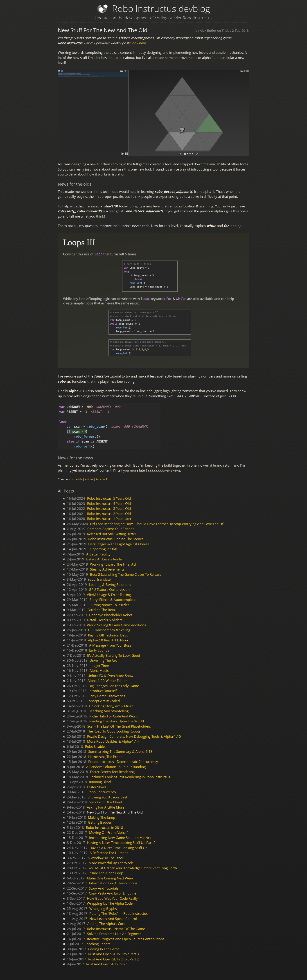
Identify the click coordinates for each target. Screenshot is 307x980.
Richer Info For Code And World (114, 716)
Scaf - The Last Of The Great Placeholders (119, 726)
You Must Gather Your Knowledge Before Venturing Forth (133, 868)
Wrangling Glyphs (103, 908)
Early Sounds (99, 650)
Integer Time (99, 665)
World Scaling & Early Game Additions (116, 625)
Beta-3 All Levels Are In (104, 559)
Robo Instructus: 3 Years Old (109, 508)
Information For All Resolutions (113, 883)
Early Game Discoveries (107, 696)
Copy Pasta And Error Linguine (113, 893)
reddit (78, 479)
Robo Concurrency (102, 792)
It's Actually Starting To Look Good (114, 655)
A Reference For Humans (109, 852)
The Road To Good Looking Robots (114, 731)
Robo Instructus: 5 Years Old (109, 498)
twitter (89, 479)
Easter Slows (97, 787)
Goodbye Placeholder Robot (111, 615)
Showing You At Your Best (107, 797)
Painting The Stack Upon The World (117, 721)
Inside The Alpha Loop (106, 873)
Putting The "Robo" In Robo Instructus (119, 913)
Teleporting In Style (103, 549)
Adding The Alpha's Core (106, 923)
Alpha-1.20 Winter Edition (108, 680)
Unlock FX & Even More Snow (111, 675)
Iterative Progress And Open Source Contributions (126, 939)
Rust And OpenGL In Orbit (106, 964)
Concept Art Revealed (103, 701)
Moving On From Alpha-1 (109, 832)
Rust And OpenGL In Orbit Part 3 (114, 954)
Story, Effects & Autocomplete (113, 599)
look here (139, 43)
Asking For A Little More (106, 807)
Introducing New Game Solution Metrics (120, 837)
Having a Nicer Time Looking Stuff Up (119, 847)
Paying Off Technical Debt (108, 635)
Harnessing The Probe (105, 756)
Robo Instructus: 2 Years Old (109, 513)
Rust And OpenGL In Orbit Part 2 (114, 959)
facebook (102, 479)
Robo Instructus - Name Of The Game (116, 928)
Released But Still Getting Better (112, 534)
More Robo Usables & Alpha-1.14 (113, 741)
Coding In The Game (104, 949)
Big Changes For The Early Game (114, 686)
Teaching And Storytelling (109, 711)
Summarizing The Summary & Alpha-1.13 (120, 751)
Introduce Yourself (103, 690)
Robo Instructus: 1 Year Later (109, 518)
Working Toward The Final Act (113, 564)
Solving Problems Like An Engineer (114, 933)
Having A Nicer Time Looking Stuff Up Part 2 (121, 842)
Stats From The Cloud (105, 802)
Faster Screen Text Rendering (112, 771)
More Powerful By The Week (111, 863)
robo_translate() (100, 579)
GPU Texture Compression (109, 589)
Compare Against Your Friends (111, 528)
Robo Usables (96, 746)
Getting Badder (100, 822)
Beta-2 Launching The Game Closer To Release (126, 574)
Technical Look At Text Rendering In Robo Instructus (130, 777)
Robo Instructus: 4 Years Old (109, 503)
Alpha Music (99, 670)
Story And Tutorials (104, 888)
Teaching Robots (98, 944)
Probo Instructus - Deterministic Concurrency (123, 761)
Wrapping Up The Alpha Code (110, 903)
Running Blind (100, 782)
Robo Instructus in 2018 (105, 827)
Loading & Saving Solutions (110, 584)
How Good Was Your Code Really (112, 898)
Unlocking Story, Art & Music (111, 706)
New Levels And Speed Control (113, 918)
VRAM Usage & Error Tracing (109, 594)
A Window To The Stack (106, 858)
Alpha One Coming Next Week (110, 878)
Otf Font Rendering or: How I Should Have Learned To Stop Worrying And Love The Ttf (157, 524)
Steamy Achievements (107, 569)
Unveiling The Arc (103, 660)
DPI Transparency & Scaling (109, 630)
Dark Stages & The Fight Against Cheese (119, 544)
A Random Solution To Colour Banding (116, 766)
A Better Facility (98, 554)
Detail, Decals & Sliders (105, 620)
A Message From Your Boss (110, 645)
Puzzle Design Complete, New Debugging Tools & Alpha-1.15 (134, 736)
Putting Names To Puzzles (109, 605)
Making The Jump (102, 817)
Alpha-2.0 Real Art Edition (108, 640)
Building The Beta (101, 609)
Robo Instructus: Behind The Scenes (116, 539)
